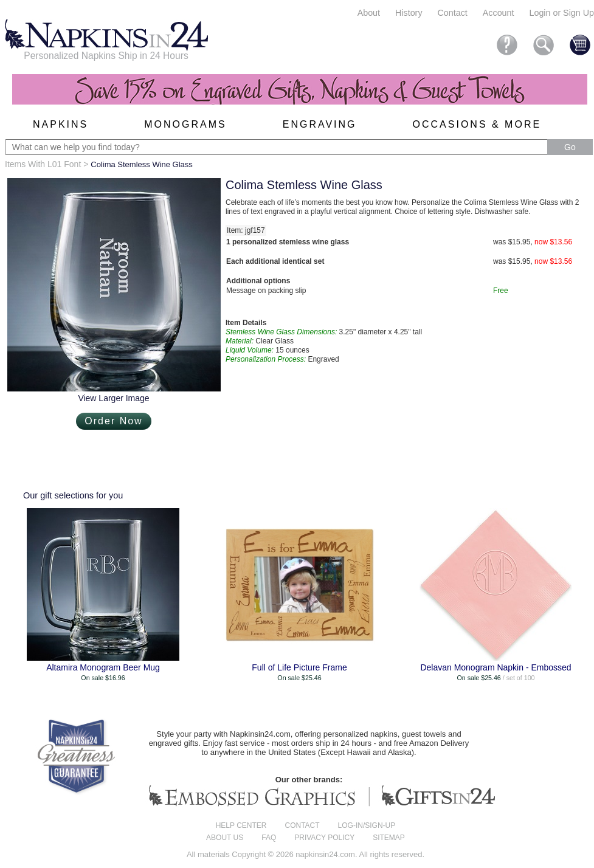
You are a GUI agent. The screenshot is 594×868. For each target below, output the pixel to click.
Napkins (60, 124)
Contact (453, 13)
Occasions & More (477, 124)
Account (499, 13)
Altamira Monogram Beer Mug (103, 667)
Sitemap (389, 838)
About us (225, 838)
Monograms (185, 124)
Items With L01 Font (43, 164)
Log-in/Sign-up (367, 825)
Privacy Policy (324, 838)
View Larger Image (113, 398)
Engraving (320, 124)
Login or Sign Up (561, 13)
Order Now (113, 421)
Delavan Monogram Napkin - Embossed (496, 667)
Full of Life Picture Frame (299, 667)
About (369, 13)
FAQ (269, 838)
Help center (241, 825)
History (409, 13)
